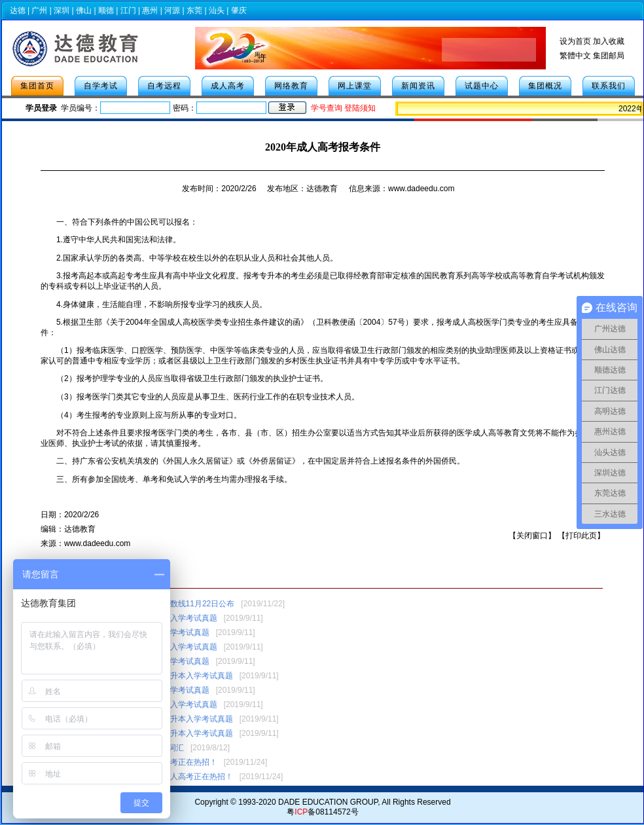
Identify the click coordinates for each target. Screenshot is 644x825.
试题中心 (482, 86)
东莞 (194, 10)
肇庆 (239, 10)
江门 (128, 10)
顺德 (106, 10)
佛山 (84, 10)
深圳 (62, 10)
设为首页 (575, 41)
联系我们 (609, 86)
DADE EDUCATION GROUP (328, 802)
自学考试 (101, 86)
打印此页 (581, 536)
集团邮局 (609, 56)
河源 (172, 10)
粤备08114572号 (322, 812)
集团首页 (37, 86)
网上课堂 (355, 86)
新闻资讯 (418, 86)
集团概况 (545, 86)
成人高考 (228, 86)
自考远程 (164, 86)
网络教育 (291, 86)
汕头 (217, 10)
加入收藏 (609, 41)
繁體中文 (575, 56)
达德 (18, 10)
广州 (39, 10)
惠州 (150, 10)
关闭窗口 (532, 536)
